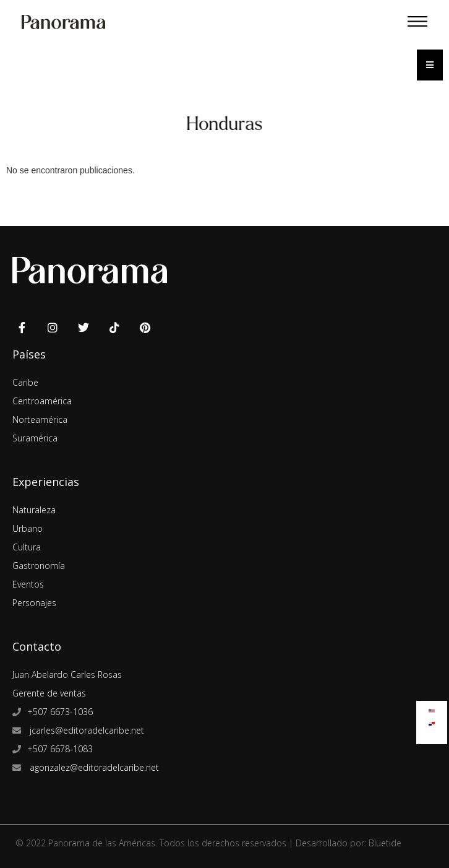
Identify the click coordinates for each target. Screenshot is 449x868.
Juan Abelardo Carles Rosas (67, 675)
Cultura (27, 547)
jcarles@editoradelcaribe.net (86, 730)
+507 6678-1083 (60, 749)
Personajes (34, 603)
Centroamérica (42, 401)
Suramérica (35, 438)
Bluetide (385, 843)
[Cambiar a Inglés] (432, 708)
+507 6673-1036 (60, 712)
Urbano (28, 528)
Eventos (28, 584)
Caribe (25, 382)
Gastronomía (39, 566)
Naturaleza (34, 510)
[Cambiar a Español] (432, 721)
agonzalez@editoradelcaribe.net (93, 767)
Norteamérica (40, 419)
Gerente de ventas (49, 693)
